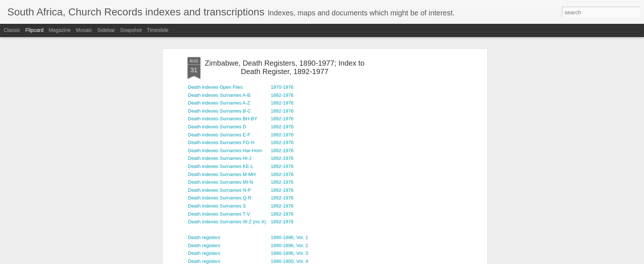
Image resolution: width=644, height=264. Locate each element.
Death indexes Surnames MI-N (221, 47)
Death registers (204, 103)
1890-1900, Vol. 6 (289, 142)
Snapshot (131, 30)
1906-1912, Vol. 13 (291, 182)
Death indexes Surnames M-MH (222, 39)
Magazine (60, 30)
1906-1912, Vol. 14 (291, 190)
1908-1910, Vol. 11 (291, 198)
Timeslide (158, 30)
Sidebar (106, 30)
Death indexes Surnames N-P (219, 55)
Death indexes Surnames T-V (219, 79)
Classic (12, 30)
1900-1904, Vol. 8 (289, 158)
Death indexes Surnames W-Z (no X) (227, 87)
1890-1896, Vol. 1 (289, 103)
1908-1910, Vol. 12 (291, 206)
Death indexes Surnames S (217, 71)
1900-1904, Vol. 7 (289, 150)
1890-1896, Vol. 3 (289, 119)
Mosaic (84, 30)
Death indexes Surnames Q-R (220, 63)
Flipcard (34, 30)
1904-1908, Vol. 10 (291, 174)
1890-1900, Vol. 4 (289, 126)
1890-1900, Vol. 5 (289, 134)
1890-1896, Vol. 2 (289, 111)
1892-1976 (282, 39)
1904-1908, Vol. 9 (289, 166)
